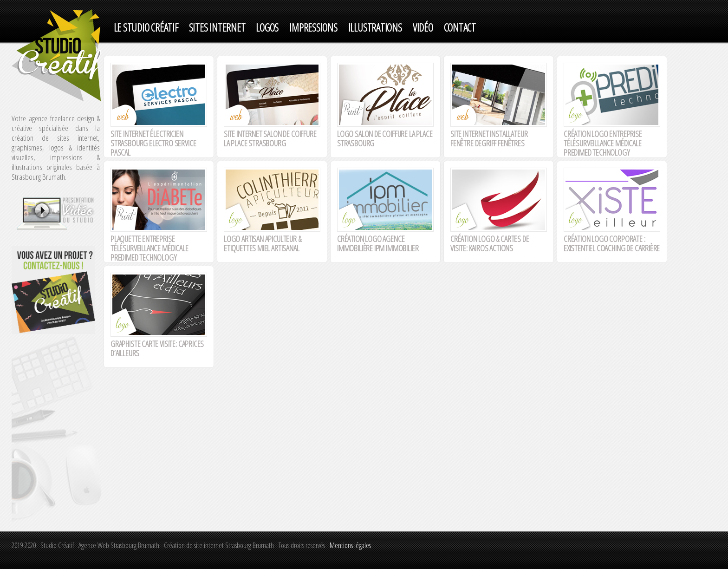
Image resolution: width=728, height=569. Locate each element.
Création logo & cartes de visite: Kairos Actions (490, 243)
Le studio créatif (146, 28)
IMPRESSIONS (313, 28)
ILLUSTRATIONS (375, 28)
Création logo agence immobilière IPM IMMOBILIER (378, 243)
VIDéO (423, 28)
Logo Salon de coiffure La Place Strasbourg (385, 138)
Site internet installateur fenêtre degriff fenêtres (489, 138)
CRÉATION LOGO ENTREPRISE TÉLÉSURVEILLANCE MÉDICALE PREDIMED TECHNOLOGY (603, 143)
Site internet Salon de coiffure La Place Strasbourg (270, 138)
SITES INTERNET (217, 28)
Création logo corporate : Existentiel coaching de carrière (612, 243)
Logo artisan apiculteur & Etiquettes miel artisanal (263, 243)
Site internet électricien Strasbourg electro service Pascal (153, 143)
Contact (460, 28)
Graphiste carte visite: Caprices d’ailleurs (157, 348)
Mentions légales (350, 545)
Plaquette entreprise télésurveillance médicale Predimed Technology (149, 248)
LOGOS (267, 28)
